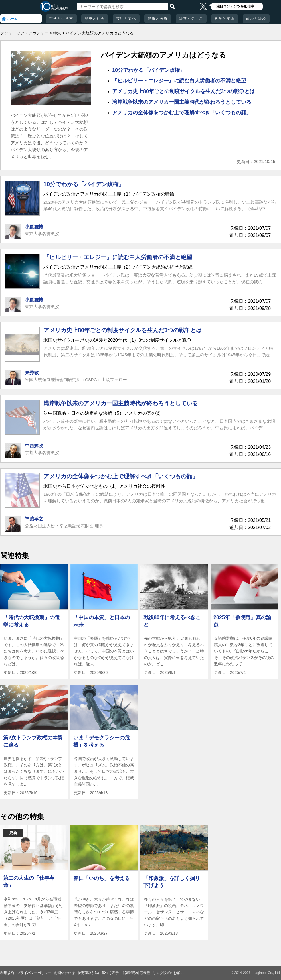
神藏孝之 (34, 519)
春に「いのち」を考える (102, 878)
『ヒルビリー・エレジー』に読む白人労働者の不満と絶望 (179, 81)
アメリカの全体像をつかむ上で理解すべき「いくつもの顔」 (182, 113)
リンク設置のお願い (168, 973)
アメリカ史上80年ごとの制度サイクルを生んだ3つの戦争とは (183, 91)
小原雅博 (34, 227)
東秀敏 (32, 373)
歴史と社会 (95, 19)
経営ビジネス (191, 19)
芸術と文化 (126, 19)
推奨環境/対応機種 (136, 973)
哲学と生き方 (61, 19)
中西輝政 (34, 446)
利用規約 (7, 973)
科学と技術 (225, 19)
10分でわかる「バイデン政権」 (149, 70)
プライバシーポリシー (34, 973)
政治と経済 (256, 19)
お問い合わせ (64, 973)
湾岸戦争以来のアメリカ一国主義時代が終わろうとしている (182, 102)
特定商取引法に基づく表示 (98, 973)
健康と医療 (158, 19)
